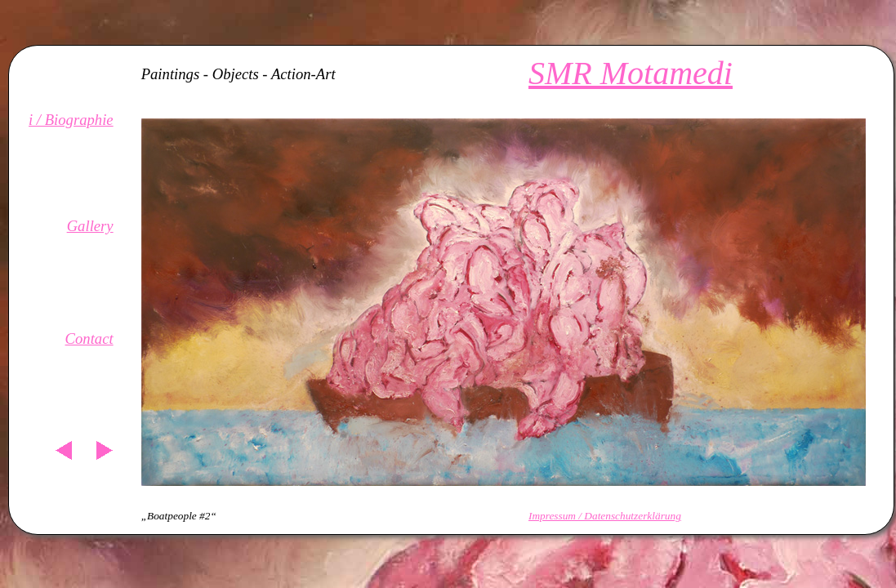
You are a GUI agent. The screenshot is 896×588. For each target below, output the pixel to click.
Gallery (90, 226)
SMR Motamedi (631, 73)
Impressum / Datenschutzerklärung (605, 516)
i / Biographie (71, 120)
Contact (89, 339)
